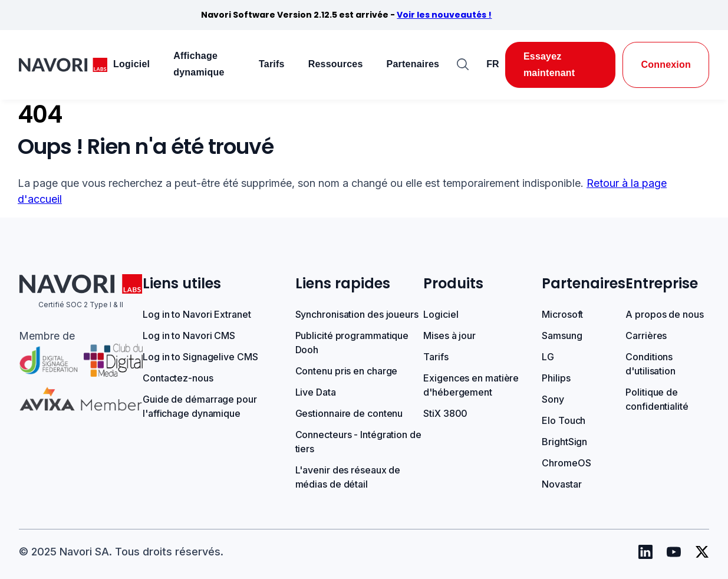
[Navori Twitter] (702, 552)
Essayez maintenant (549, 65)
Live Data (316, 392)
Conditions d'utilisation (650, 364)
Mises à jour (449, 335)
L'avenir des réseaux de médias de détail (348, 477)
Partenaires (413, 64)
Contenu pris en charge (347, 371)
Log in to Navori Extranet (197, 314)
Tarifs (272, 64)
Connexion (666, 65)
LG (548, 357)
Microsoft (562, 314)
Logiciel (131, 64)
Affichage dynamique (199, 64)
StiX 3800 (445, 413)
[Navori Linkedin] (645, 552)
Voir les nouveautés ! (444, 15)
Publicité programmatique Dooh (352, 343)
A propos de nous (664, 314)
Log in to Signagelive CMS (200, 357)
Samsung (562, 335)
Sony (553, 399)
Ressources (336, 64)
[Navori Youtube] (674, 552)
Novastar (561, 484)
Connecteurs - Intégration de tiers (358, 442)
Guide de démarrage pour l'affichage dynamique (200, 406)
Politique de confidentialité (657, 399)
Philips (556, 378)
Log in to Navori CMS (189, 335)
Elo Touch (564, 420)
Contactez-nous (178, 378)
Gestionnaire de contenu (349, 413)
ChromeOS (566, 463)
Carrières (646, 335)
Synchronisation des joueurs (357, 314)
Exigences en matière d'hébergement (471, 385)
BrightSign (564, 442)
